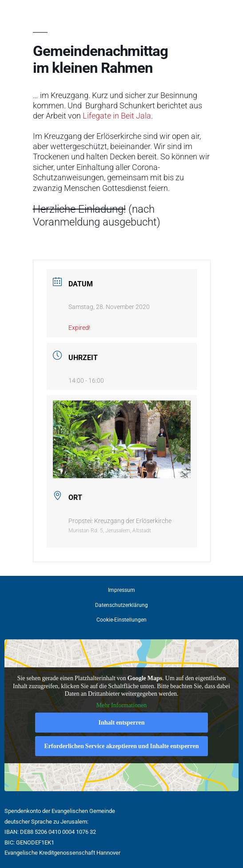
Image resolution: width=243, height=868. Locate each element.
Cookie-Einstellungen (121, 620)
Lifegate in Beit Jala (117, 116)
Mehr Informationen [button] (121, 705)
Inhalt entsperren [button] (122, 723)
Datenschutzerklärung (121, 605)
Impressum (121, 590)
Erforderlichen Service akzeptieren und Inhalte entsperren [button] (121, 746)
